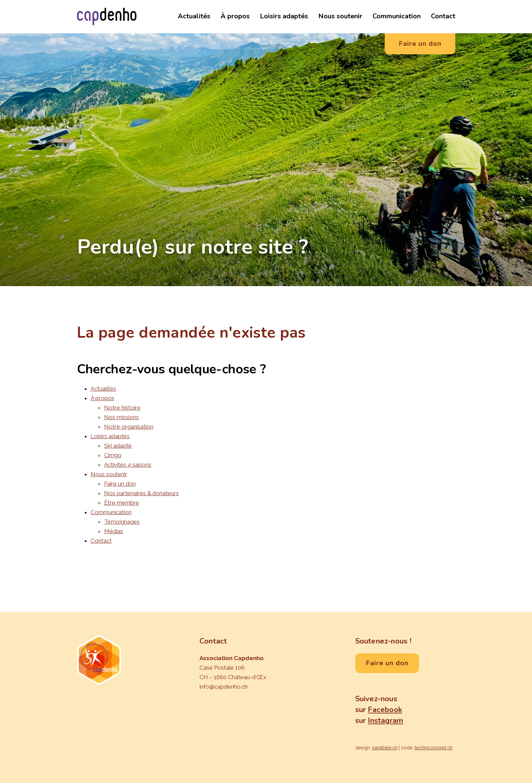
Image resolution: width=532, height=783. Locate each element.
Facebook (385, 710)
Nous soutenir (340, 16)
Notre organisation (129, 427)
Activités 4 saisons (128, 465)
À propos (235, 16)
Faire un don (120, 484)
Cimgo (113, 455)
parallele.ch (385, 748)
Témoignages (122, 522)
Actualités (194, 16)
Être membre (122, 503)
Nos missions (121, 417)
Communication (397, 16)
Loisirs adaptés (284, 16)
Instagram (385, 721)
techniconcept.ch (434, 748)
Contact (443, 16)
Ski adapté (118, 446)
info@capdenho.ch (224, 687)
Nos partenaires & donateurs (141, 493)
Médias (114, 531)
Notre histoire (122, 408)
